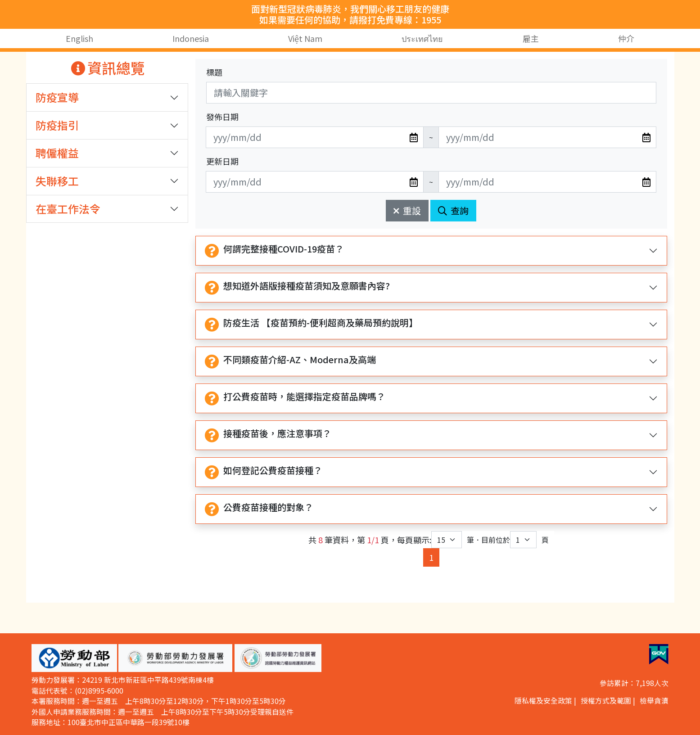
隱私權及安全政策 (543, 701)
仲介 (626, 38)
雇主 (531, 38)
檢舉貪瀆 (654, 701)
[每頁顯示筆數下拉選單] (447, 540)
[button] (74, 658)
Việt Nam (305, 38)
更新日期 (222, 161)
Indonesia (191, 38)
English (79, 38)
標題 (214, 72)
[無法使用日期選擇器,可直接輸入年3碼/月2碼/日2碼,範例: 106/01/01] (315, 137)
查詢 (453, 210)
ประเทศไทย (423, 38)
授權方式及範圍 (606, 701)
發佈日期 (222, 117)
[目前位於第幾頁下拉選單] (523, 540)
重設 (407, 210)
